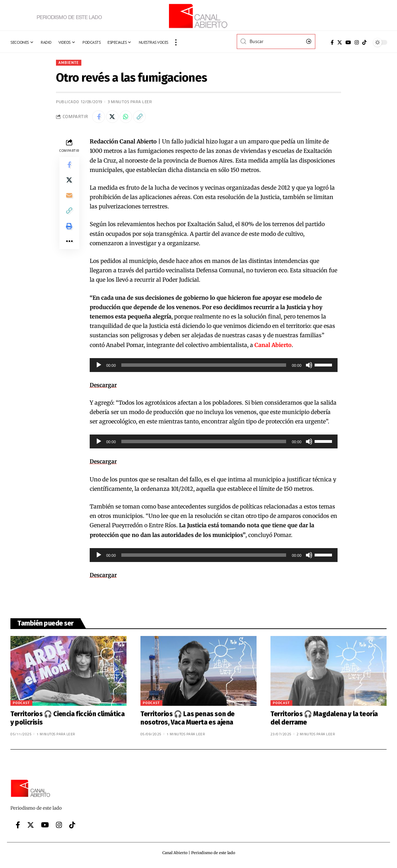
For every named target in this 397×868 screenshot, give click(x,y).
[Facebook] (332, 42)
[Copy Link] (144, 118)
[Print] (69, 233)
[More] (69, 250)
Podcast (21, 704)
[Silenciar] (309, 366)
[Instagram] (357, 42)
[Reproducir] (99, 366)
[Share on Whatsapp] (129, 118)
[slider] (204, 366)
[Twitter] (340, 42)
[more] (176, 42)
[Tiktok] (364, 42)
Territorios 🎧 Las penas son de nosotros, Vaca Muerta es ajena (188, 720)
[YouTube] (348, 42)
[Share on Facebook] (99, 118)
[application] (214, 366)
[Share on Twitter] (114, 118)
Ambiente (69, 63)
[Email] (69, 200)
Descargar (103, 386)
